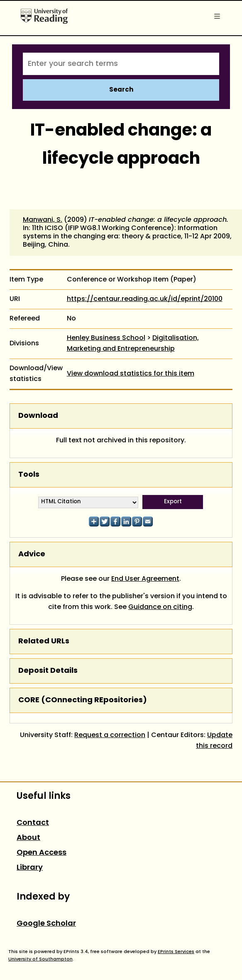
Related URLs (44, 642)
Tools (29, 475)
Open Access (42, 853)
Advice (32, 554)
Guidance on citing (160, 607)
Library (30, 868)
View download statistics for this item (131, 374)
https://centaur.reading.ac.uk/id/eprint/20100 (145, 299)
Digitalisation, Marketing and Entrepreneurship (133, 344)
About (28, 838)
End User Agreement (145, 579)
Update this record (214, 741)
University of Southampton (40, 959)
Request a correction (110, 735)
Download (38, 416)
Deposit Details (48, 671)
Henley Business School (106, 338)
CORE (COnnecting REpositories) (83, 700)
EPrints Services (176, 952)
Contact (33, 823)
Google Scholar (46, 924)
